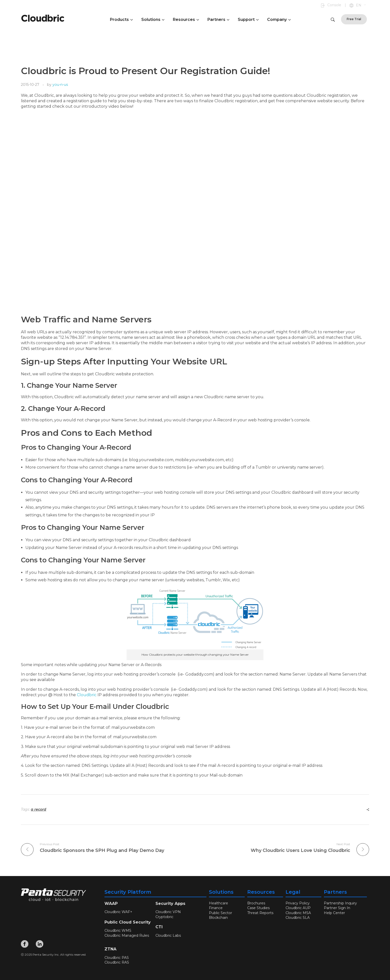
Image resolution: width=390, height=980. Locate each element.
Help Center (334, 913)
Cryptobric (164, 917)
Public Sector (220, 913)
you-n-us (60, 85)
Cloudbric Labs (168, 935)
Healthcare (219, 903)
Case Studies (258, 908)
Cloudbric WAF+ (118, 912)
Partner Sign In (337, 908)
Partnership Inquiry (340, 903)
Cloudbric (87, 695)
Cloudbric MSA (298, 913)
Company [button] (279, 20)
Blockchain (218, 918)
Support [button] (248, 20)
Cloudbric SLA (298, 918)
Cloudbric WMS (118, 931)
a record (39, 809)
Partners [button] (218, 20)
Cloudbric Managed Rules (127, 935)
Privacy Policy (298, 903)
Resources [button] (186, 20)
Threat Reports (260, 913)
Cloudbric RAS (117, 962)
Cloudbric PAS (117, 958)
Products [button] (121, 20)
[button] (361, 5)
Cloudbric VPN (168, 912)
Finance (216, 908)
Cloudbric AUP (298, 908)
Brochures (256, 903)
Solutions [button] (153, 20)
